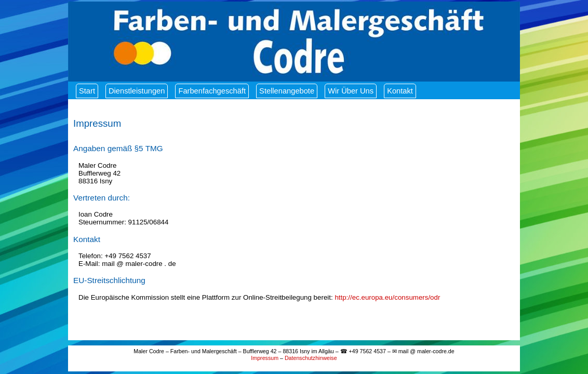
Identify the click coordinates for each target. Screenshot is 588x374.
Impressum (265, 358)
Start (87, 91)
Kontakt (400, 91)
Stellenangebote (287, 91)
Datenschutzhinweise (311, 358)
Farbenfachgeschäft (212, 91)
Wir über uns (351, 91)
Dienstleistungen (137, 91)
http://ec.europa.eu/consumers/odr (387, 297)
